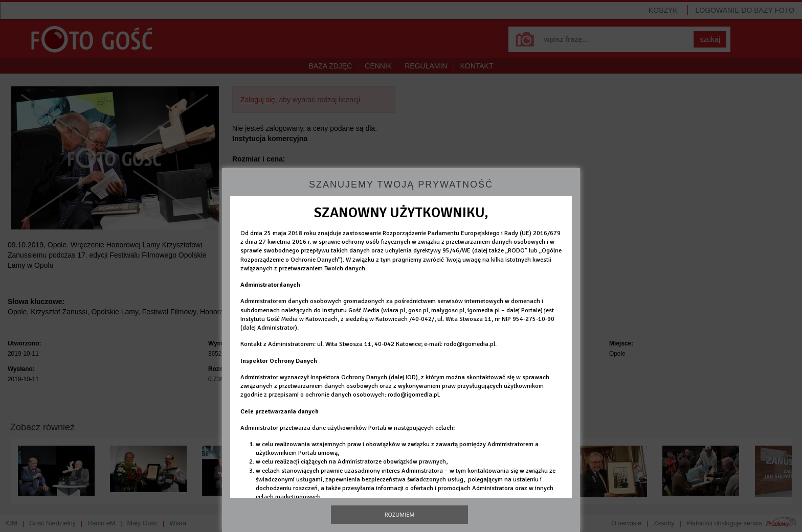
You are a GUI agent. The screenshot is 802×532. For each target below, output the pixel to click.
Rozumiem (400, 514)
